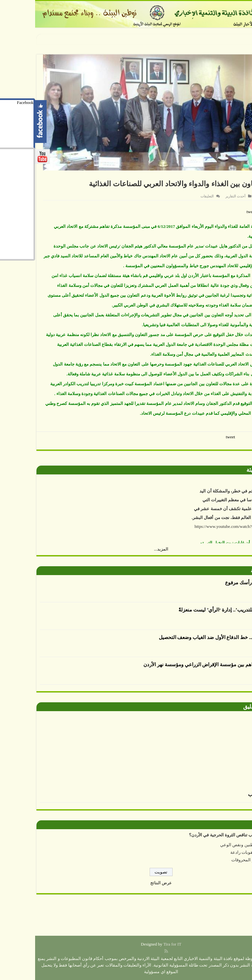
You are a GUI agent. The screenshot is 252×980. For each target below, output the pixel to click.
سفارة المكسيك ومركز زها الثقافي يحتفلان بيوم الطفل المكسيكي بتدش (154, 39)
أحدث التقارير (200, 196)
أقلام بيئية (227, 571)
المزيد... (126, 549)
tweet (216, 212)
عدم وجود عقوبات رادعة (217, 852)
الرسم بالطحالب (230, 794)
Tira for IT (137, 944)
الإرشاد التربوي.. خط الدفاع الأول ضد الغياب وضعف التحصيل (186, 637)
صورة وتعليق (223, 707)
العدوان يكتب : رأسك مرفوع (219, 583)
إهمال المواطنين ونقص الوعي (212, 845)
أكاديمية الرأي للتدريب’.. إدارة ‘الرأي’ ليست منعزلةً (195, 610)
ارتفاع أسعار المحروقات (218, 860)
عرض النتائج (126, 883)
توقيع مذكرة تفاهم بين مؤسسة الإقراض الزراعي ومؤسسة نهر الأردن (178, 665)
